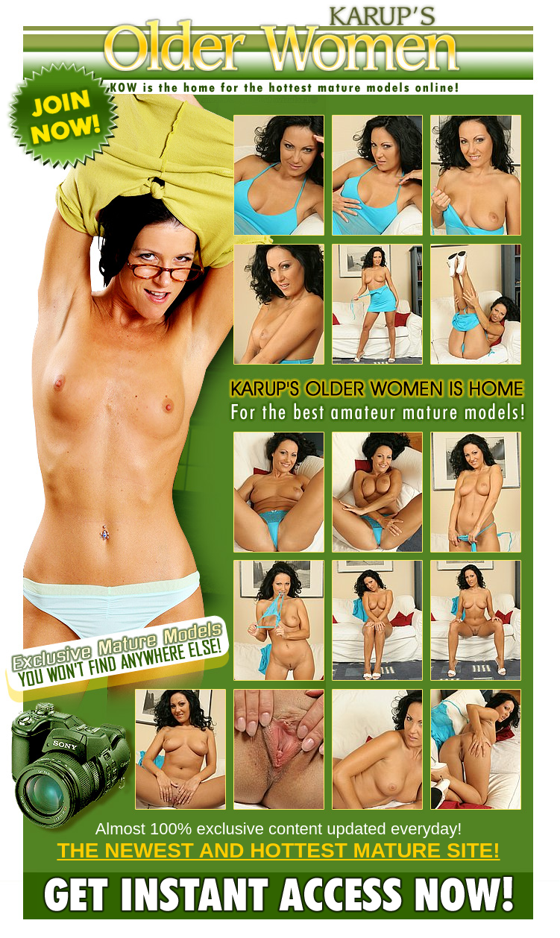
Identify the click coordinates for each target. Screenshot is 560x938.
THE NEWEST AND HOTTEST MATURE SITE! (278, 850)
